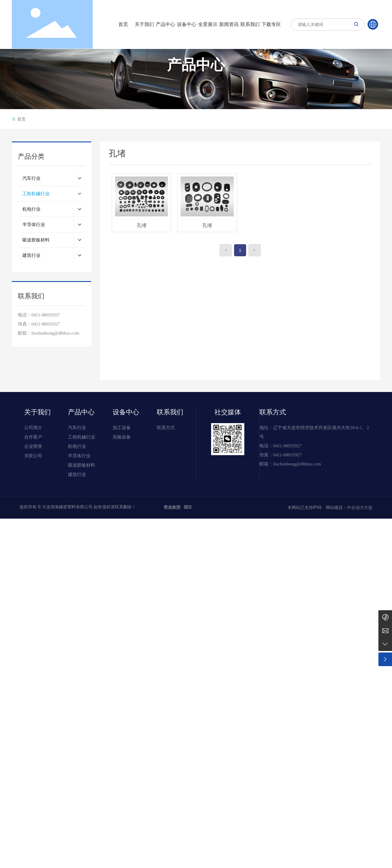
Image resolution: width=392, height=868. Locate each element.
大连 (368, 507)
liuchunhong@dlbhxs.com (297, 464)
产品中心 (196, 66)
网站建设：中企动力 (344, 507)
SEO (188, 507)
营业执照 (172, 507)
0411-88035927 (46, 324)
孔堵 (142, 225)
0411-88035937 (46, 315)
